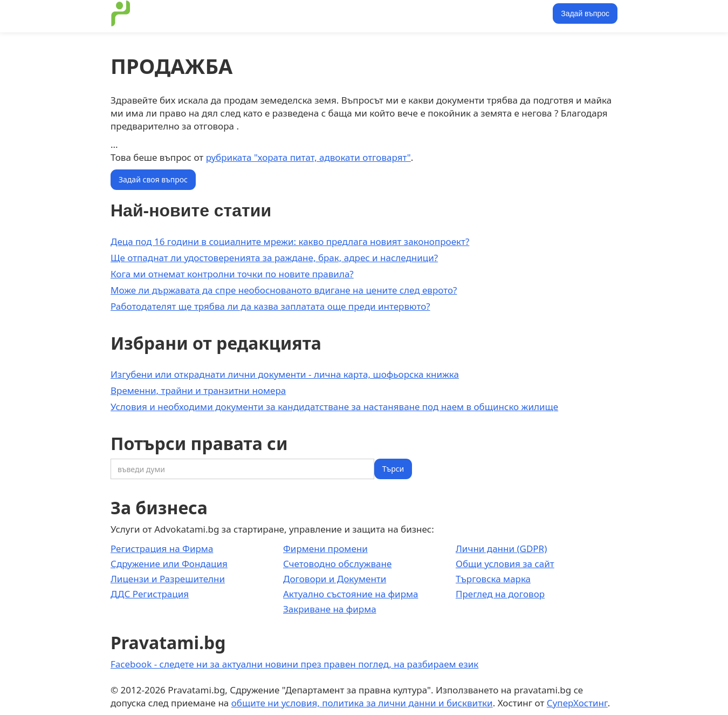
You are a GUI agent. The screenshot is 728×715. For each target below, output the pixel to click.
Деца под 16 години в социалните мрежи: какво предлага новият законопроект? (290, 241)
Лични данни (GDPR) (501, 549)
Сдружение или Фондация (169, 564)
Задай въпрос (585, 13)
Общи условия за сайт (505, 564)
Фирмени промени (325, 549)
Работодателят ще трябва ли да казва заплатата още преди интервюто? (270, 306)
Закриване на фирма (330, 609)
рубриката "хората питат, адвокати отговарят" (308, 157)
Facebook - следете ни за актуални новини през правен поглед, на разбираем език (294, 664)
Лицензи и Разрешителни (168, 579)
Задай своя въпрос (153, 179)
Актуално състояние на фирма (351, 594)
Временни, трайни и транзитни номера (198, 390)
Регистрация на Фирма (162, 549)
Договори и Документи (335, 579)
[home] (121, 13)
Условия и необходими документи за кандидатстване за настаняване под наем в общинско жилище (334, 407)
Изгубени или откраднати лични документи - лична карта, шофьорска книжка (285, 374)
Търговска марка (493, 579)
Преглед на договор (500, 594)
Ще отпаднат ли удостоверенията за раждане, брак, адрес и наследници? (274, 258)
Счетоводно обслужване (337, 564)
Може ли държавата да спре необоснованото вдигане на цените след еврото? (284, 290)
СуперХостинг (577, 703)
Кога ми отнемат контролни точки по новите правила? (232, 274)
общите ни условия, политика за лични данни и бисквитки (362, 703)
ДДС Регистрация (150, 594)
